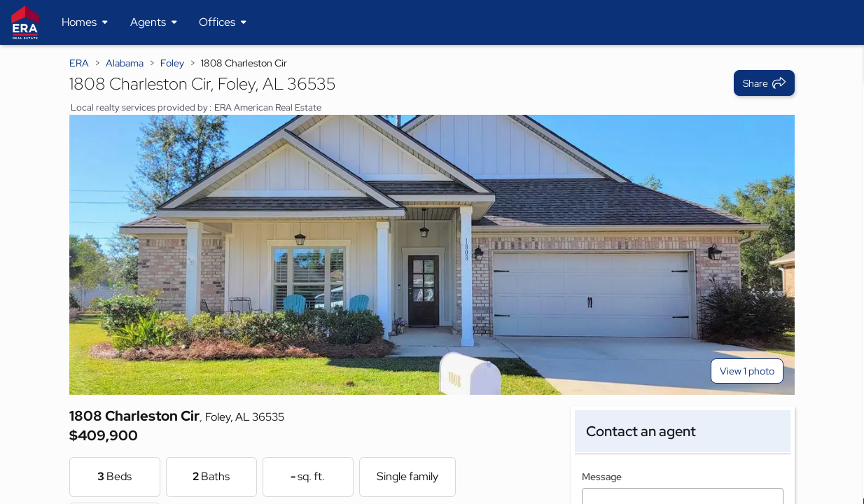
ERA (79, 63)
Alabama (125, 63)
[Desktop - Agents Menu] (154, 22)
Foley (172, 63)
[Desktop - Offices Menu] (223, 22)
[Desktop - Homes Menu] (85, 22)
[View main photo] (432, 255)
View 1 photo (747, 371)
